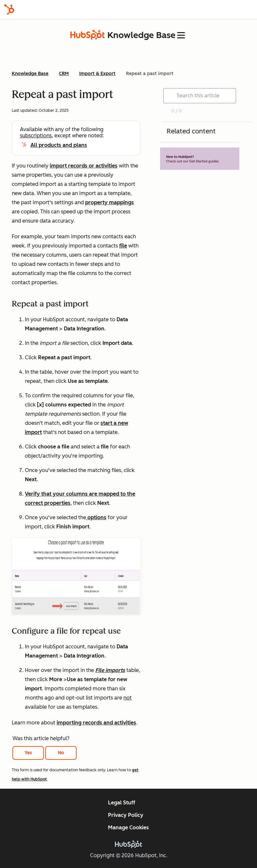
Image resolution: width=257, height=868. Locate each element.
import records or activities (84, 166)
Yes (28, 753)
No (61, 753)
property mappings (110, 202)
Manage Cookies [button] (128, 828)
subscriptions (36, 136)
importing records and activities (96, 723)
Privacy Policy (126, 815)
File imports (110, 670)
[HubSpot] (9, 10)
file (123, 246)
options (96, 517)
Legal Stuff (122, 803)
